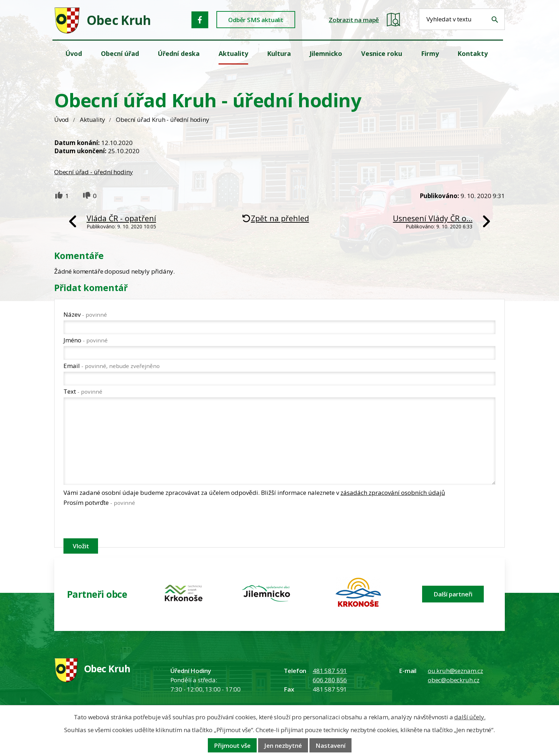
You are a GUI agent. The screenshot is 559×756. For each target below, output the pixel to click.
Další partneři (453, 594)
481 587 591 (330, 671)
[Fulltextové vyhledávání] (462, 19)
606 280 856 (330, 680)
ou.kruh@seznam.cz (455, 671)
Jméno (86, 340)
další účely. (470, 717)
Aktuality (92, 120)
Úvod (61, 120)
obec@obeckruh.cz (454, 680)
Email (112, 366)
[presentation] (118, 524)
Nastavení (330, 745)
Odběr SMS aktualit (256, 20)
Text (83, 391)
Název (85, 314)
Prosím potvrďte (99, 503)
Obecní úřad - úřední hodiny (93, 172)
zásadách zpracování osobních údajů (393, 493)
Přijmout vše (232, 745)
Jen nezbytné (283, 745)
